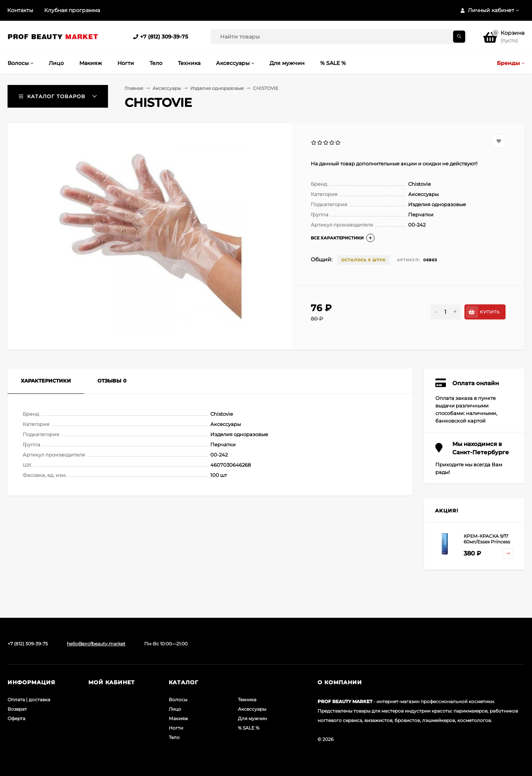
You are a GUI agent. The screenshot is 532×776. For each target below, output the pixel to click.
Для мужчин (252, 718)
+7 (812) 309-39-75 (164, 37)
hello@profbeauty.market (96, 644)
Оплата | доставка (29, 700)
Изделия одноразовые (217, 88)
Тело (174, 737)
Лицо (175, 709)
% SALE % (249, 728)
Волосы (178, 700)
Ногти (176, 728)
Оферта (16, 718)
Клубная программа (72, 10)
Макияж (178, 718)
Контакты (20, 10)
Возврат (17, 709)
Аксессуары (167, 88)
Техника (247, 700)
